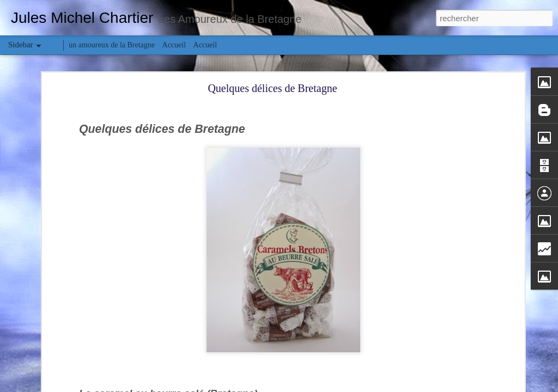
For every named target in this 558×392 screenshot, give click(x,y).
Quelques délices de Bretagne (272, 88)
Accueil (174, 45)
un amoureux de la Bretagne (112, 45)
